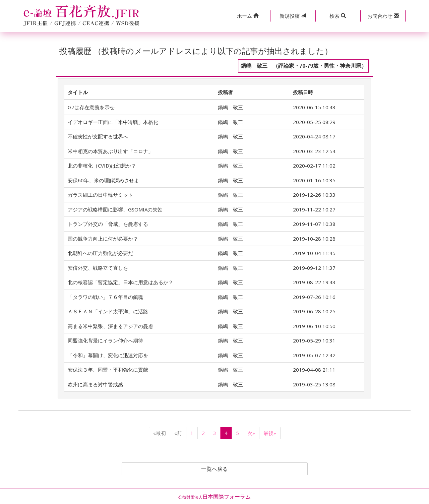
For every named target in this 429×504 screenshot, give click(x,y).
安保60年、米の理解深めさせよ (103, 180)
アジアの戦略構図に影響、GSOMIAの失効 (115, 209)
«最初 (160, 433)
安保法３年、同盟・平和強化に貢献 (108, 370)
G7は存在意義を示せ (91, 107)
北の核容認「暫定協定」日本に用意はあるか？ (120, 282)
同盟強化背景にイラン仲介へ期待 (105, 340)
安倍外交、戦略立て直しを (98, 268)
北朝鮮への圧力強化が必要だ (100, 253)
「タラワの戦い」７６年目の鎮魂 (105, 297)
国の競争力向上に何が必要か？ (103, 239)
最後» (270, 433)
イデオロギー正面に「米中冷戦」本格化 (113, 122)
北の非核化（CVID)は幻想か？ (102, 166)
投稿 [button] (293, 16)
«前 (178, 433)
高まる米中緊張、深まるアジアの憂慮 (110, 326)
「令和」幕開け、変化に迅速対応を (108, 355)
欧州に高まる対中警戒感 (95, 384)
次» (251, 433)
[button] (248, 16)
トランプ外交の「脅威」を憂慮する (108, 224)
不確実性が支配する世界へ (98, 136)
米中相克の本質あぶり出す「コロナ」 (110, 151)
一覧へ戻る (214, 469)
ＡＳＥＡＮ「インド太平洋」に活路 (108, 311)
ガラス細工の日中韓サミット (100, 195)
